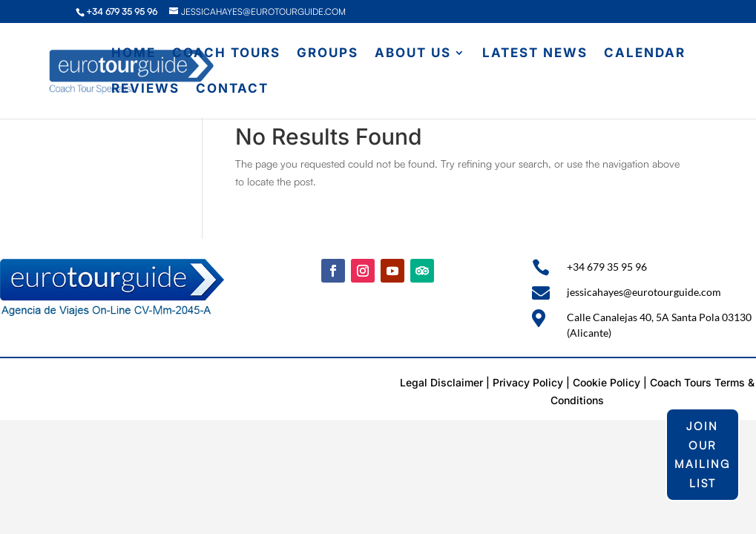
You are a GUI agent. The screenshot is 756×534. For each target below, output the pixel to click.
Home (134, 54)
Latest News (535, 54)
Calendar (645, 54)
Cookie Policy (607, 382)
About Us (413, 54)
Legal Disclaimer (441, 382)
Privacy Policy (528, 382)
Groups (328, 54)
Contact (232, 89)
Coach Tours (226, 54)
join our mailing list (702, 455)
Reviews (145, 89)
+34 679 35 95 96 (607, 267)
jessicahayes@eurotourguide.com (644, 292)
